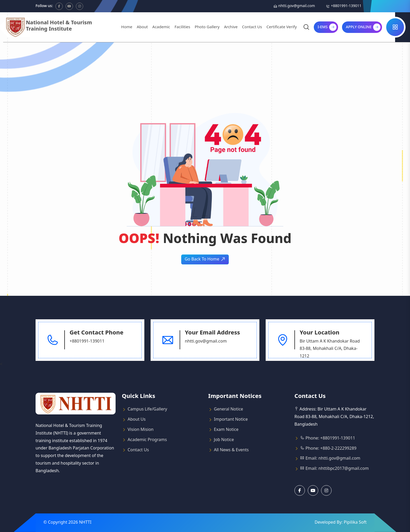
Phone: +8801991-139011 (328, 438)
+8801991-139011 (346, 6)
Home (127, 27)
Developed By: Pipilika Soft (341, 523)
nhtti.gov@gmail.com (297, 6)
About (142, 27)
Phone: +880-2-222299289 (328, 449)
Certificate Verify (282, 27)
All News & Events (231, 450)
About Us (137, 420)
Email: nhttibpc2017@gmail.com (334, 469)
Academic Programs (147, 440)
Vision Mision (141, 430)
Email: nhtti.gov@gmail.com (330, 459)
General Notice (229, 409)
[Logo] (55, 27)
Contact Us (252, 27)
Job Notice (224, 440)
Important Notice (231, 420)
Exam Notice (226, 430)
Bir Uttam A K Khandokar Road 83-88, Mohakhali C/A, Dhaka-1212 (330, 349)
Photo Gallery (207, 27)
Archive (231, 27)
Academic (161, 27)
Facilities (183, 27)
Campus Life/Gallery (147, 409)
